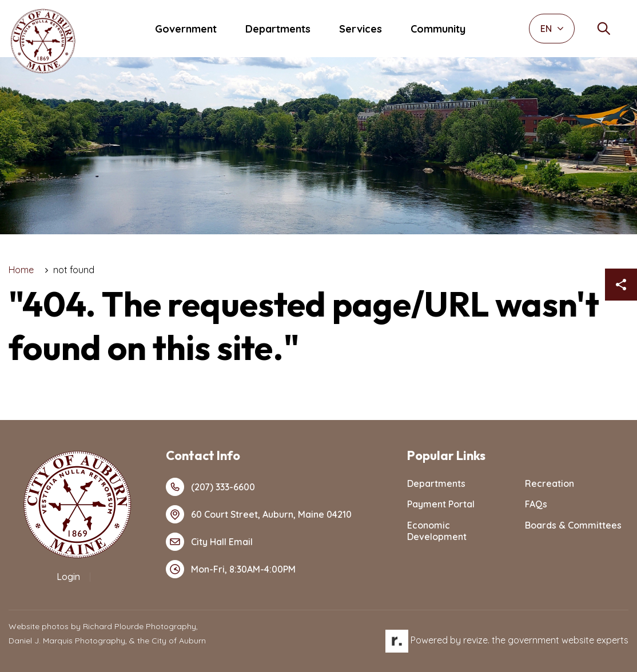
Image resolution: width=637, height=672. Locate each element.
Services (361, 29)
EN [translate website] (552, 29)
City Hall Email (209, 542)
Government (186, 29)
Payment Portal (441, 504)
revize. (476, 640)
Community (438, 29)
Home (21, 270)
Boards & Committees (573, 525)
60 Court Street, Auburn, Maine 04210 (259, 514)
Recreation (550, 483)
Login (68, 577)
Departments (278, 29)
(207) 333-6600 (210, 487)
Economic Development (437, 531)
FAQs (536, 504)
